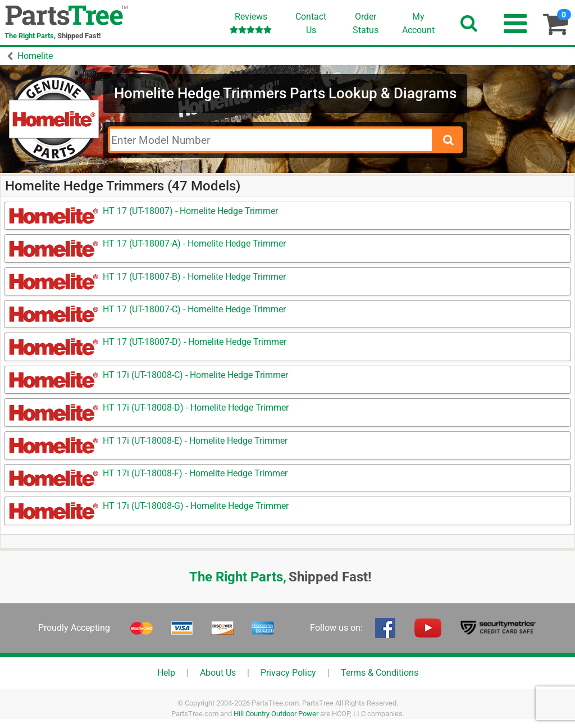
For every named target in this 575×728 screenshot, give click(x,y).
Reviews (251, 23)
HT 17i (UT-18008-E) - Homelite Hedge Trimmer (195, 441)
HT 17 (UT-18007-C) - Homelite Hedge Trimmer (194, 309)
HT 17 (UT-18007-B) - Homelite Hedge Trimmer (194, 277)
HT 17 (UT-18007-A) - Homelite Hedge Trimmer (194, 244)
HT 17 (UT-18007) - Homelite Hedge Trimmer (190, 211)
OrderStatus (366, 23)
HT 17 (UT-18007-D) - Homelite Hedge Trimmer (195, 342)
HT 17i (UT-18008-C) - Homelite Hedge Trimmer (195, 375)
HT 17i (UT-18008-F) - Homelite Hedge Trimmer (195, 473)
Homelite (35, 56)
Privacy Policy (288, 673)
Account (418, 23)
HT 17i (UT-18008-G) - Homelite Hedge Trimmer (196, 506)
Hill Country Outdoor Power (276, 714)
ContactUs (311, 23)
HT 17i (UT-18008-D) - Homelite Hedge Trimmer (196, 408)
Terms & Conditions (380, 673)
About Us (218, 673)
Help (166, 673)
